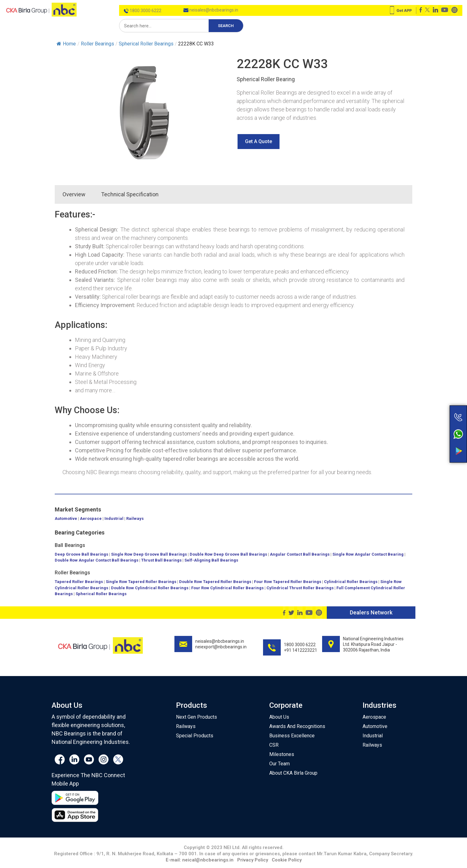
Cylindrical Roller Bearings (351, 582)
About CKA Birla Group (293, 773)
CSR (274, 745)
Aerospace (91, 518)
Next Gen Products (197, 717)
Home (66, 44)
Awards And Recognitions (297, 726)
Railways (135, 518)
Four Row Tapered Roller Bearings (288, 582)
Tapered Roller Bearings (79, 582)
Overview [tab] (74, 194)
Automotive (66, 518)
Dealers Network (371, 612)
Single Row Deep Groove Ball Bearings (149, 554)
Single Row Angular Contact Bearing (368, 554)
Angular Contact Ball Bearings (300, 554)
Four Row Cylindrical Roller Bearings (227, 588)
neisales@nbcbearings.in (211, 10)
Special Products (195, 736)
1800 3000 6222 (143, 11)
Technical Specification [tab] (130, 194)
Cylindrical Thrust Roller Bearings (300, 588)
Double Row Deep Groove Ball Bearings (228, 554)
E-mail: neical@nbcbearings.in (200, 860)
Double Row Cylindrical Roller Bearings (150, 588)
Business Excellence (292, 736)
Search (226, 26)
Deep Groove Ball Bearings (81, 554)
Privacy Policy (253, 860)
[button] (259, 142)
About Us (279, 717)
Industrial (114, 518)
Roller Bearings (73, 573)
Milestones (282, 754)
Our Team (280, 764)
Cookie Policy (287, 860)
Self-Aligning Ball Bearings (211, 560)
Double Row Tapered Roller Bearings (215, 582)
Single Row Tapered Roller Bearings (141, 582)
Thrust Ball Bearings (161, 560)
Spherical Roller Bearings (101, 594)
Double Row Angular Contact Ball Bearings (97, 560)
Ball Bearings (70, 545)
